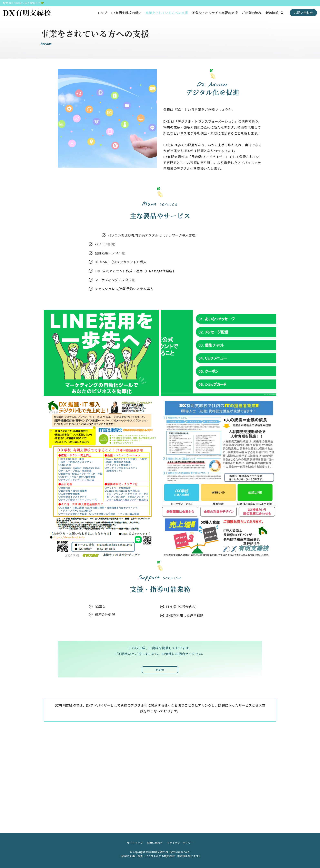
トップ (102, 13)
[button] (282, 13)
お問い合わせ (303, 13)
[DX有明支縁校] (27, 13)
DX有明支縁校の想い (126, 13)
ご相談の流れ (252, 13)
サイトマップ (135, 843)
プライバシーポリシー (180, 843)
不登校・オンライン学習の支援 (215, 13)
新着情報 (272, 13)
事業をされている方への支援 (167, 13)
